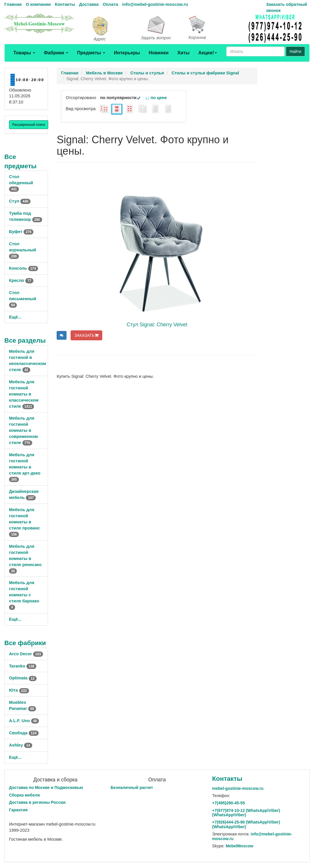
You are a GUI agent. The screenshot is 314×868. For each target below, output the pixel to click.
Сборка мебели (24, 795)
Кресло (21, 280)
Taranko (23, 666)
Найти (295, 51)
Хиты (183, 53)
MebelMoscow (239, 846)
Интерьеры (127, 53)
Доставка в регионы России (37, 802)
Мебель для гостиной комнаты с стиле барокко (24, 595)
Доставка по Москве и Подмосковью (46, 788)
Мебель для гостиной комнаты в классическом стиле (24, 394)
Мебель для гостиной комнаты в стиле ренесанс (25, 559)
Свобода (24, 733)
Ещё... (15, 317)
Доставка (89, 4)
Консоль (24, 268)
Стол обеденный (21, 183)
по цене (156, 98)
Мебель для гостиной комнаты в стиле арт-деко (25, 467)
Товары (24, 53)
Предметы (91, 53)
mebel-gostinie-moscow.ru (238, 788)
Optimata (23, 678)
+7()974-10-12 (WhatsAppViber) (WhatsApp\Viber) (246, 813)
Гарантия (18, 810)
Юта (19, 690)
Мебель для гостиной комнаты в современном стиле (23, 430)
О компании (38, 4)
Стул (20, 201)
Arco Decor (26, 654)
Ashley (21, 745)
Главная (13, 4)
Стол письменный (23, 299)
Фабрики (56, 53)
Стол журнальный (23, 250)
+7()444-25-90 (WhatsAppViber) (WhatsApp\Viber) (246, 824)
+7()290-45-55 (228, 803)
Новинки (159, 53)
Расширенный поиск (29, 125)
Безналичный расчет (132, 788)
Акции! (207, 53)
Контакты (65, 4)
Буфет (21, 232)
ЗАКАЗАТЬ (86, 335)
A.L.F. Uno (24, 721)
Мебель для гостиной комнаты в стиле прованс (24, 522)
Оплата (110, 4)
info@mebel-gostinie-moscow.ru (155, 4)
